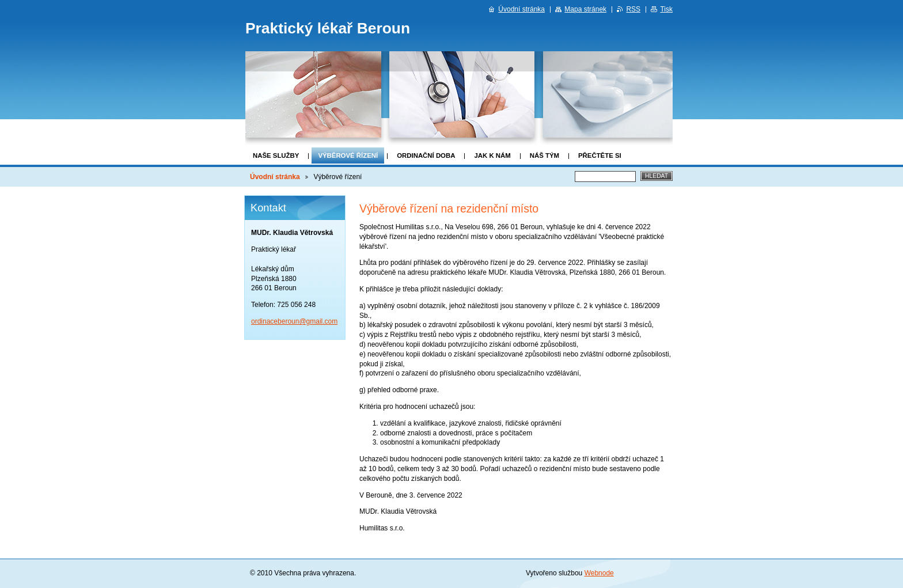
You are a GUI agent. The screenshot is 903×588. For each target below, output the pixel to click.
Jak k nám (492, 155)
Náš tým (545, 155)
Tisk (666, 9)
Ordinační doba (426, 155)
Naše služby (276, 155)
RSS (633, 9)
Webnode (599, 573)
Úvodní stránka (275, 177)
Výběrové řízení (348, 155)
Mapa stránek (585, 9)
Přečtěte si (600, 155)
